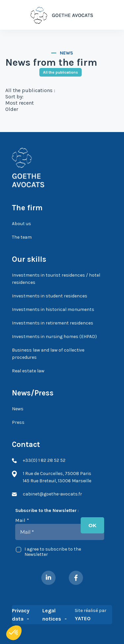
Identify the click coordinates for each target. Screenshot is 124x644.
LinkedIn (48, 578)
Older (12, 109)
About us (21, 224)
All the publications (61, 72)
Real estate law (28, 371)
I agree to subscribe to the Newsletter (48, 552)
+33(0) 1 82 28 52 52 (111, 15)
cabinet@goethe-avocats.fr (52, 494)
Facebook (76, 578)
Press (18, 422)
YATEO (83, 618)
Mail (22, 520)
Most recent (20, 103)
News (18, 409)
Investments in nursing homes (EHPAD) (54, 337)
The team (22, 237)
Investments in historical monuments (53, 309)
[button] (14, 633)
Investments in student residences (50, 296)
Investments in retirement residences (53, 323)
